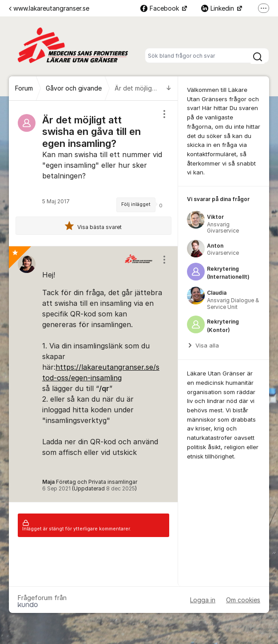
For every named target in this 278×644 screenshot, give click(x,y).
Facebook (161, 8)
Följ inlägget (136, 204)
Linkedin (218, 8)
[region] (93, 173)
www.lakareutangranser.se (49, 8)
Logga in (203, 600)
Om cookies (243, 600)
